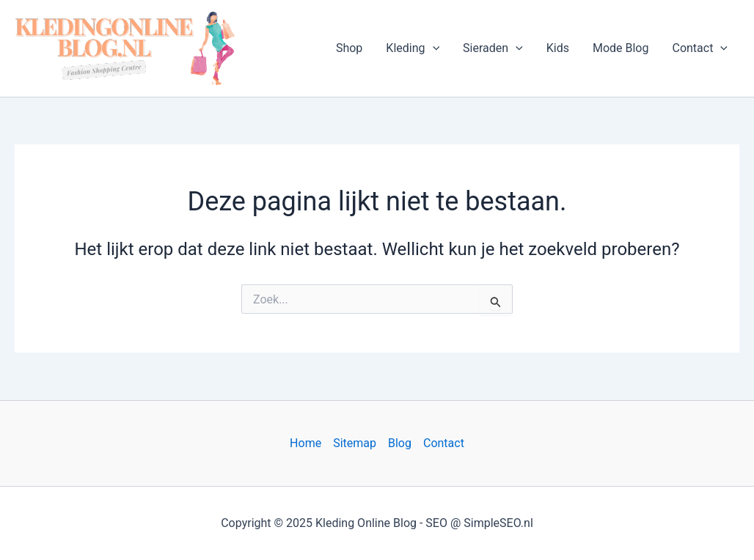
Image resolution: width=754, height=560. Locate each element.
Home (305, 443)
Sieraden (493, 48)
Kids (558, 48)
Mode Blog (621, 48)
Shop (349, 48)
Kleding (413, 48)
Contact (700, 48)
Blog (400, 443)
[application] (433, 48)
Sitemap (355, 443)
